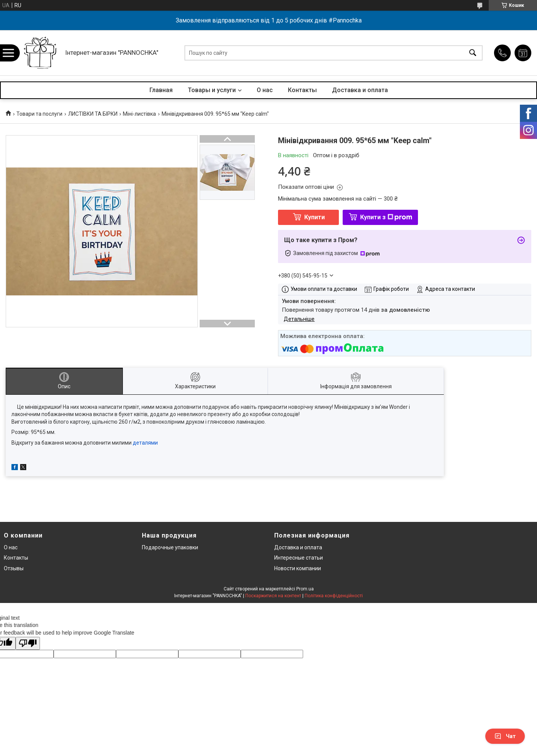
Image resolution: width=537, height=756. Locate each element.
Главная (161, 90)
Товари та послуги (39, 114)
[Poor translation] (28, 644)
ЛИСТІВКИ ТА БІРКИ (93, 114)
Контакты (302, 90)
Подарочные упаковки (170, 547)
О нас (265, 90)
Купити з (386, 217)
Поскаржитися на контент (273, 596)
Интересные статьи (299, 558)
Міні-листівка (139, 114)
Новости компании (298, 568)
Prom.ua (305, 589)
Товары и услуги (212, 90)
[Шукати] (473, 53)
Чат (505, 736)
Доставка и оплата (360, 90)
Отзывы (14, 568)
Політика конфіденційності (334, 596)
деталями (145, 443)
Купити (315, 217)
